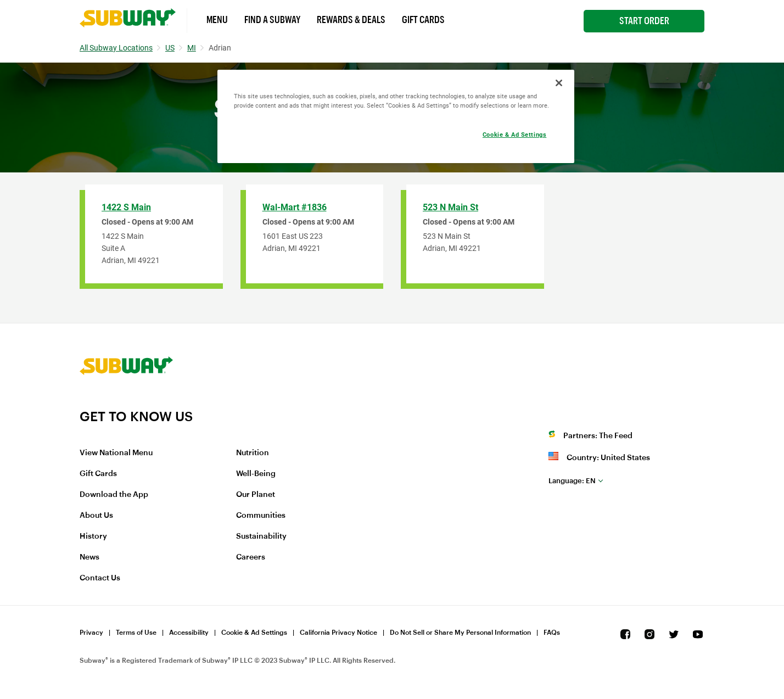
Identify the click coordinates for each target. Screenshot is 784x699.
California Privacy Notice (338, 633)
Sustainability (261, 536)
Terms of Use (136, 633)
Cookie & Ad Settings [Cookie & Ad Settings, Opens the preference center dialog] (514, 135)
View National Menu (116, 453)
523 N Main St (450, 207)
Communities (261, 516)
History (93, 536)
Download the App (114, 495)
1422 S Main (126, 207)
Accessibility (189, 633)
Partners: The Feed (598, 436)
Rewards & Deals (351, 20)
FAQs (552, 633)
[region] (396, 116)
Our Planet (256, 495)
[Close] (559, 83)
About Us (96, 516)
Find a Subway (272, 20)
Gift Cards (423, 20)
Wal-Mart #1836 (295, 207)
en (572, 481)
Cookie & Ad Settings (254, 633)
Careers (251, 557)
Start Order (644, 21)
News (89, 557)
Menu (217, 20)
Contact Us (100, 578)
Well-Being (256, 474)
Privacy (91, 633)
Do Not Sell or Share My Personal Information (460, 633)
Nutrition (253, 453)
